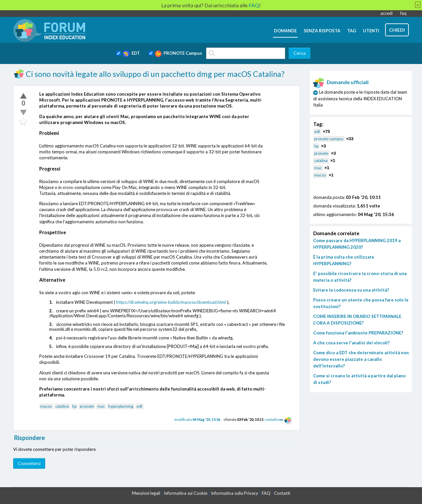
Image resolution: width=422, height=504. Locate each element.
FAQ (266, 493)
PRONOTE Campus (179, 54)
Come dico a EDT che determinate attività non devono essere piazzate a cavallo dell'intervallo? (361, 359)
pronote (87, 406)
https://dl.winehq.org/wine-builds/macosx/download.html (171, 302)
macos (46, 406)
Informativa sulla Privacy (235, 493)
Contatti (282, 493)
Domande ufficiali (341, 82)
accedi (387, 13)
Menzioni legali (146, 493)
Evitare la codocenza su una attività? (351, 290)
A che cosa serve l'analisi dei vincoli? (351, 343)
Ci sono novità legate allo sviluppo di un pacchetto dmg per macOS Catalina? (155, 74)
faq (403, 13)
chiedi (397, 30)
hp (74, 406)
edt (139, 406)
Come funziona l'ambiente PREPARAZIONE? (358, 333)
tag (352, 31)
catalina (62, 406)
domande (285, 31)
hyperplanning (121, 406)
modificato (197, 419)
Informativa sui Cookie (186, 493)
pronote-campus (329, 139)
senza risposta (322, 31)
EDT (131, 54)
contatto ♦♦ (274, 419)
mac (101, 406)
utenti (371, 31)
